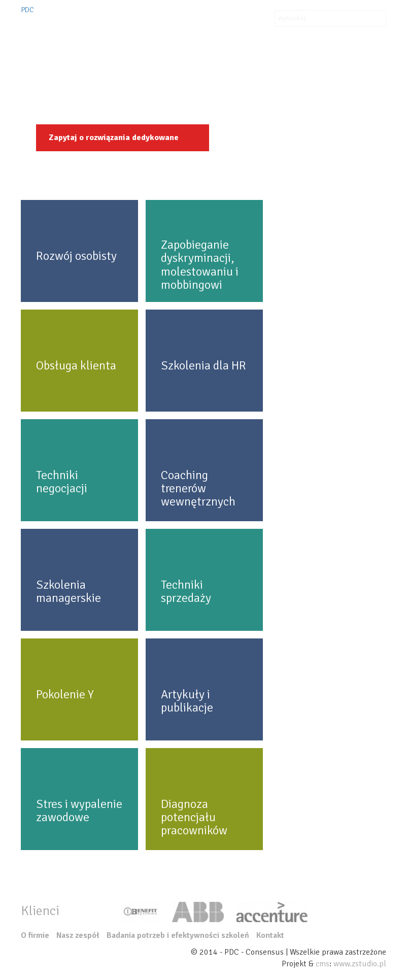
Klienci (225, 66)
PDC (27, 10)
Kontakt (314, 66)
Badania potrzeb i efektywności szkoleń (178, 935)
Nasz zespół (360, 66)
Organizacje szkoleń (162, 66)
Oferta (97, 66)
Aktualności (268, 66)
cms (323, 964)
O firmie (57, 66)
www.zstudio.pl (360, 964)
